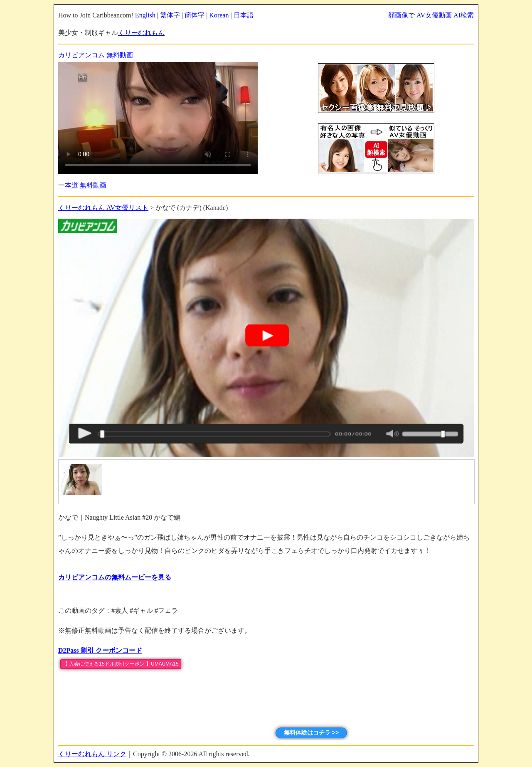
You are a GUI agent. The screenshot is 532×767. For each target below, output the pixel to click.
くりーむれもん (141, 33)
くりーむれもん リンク (92, 754)
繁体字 (170, 15)
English (145, 15)
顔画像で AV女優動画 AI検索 (431, 15)
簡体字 (195, 15)
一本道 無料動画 (82, 185)
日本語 (244, 15)
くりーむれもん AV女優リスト (103, 208)
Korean (219, 15)
